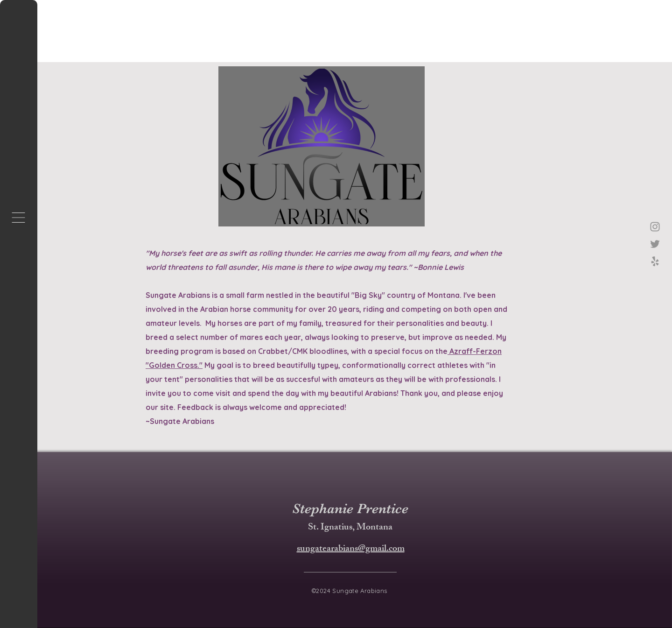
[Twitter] (655, 244)
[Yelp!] (655, 261)
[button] (18, 218)
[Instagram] (655, 227)
